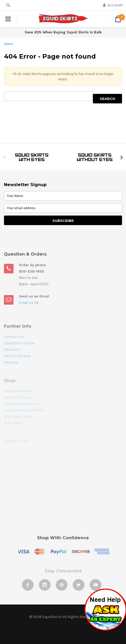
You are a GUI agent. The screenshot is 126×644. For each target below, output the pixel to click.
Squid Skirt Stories (20, 343)
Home (8, 44)
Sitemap (11, 362)
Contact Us (14, 337)
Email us (28, 303)
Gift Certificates (17, 356)
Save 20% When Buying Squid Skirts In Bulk (63, 32)
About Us (12, 350)
